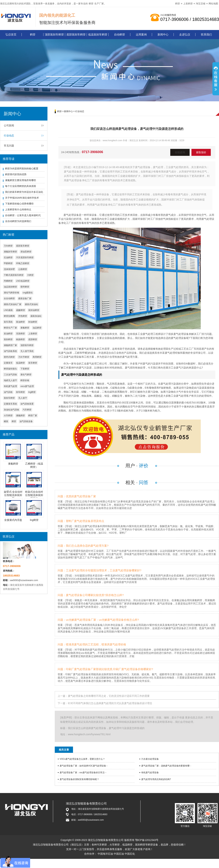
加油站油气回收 (11, 410)
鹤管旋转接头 (10, 369)
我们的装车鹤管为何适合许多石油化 (24, 192)
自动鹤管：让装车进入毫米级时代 (23, 215)
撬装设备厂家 (25, 298)
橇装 (6, 421)
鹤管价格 (25, 380)
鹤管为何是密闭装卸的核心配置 (22, 169)
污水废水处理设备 (150, 759)
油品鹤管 (37, 328)
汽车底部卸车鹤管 (25, 258)
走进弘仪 (185, 34)
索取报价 (201, 152)
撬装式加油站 (31, 304)
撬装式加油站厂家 (13, 304)
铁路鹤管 (20, 339)
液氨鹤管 (20, 416)
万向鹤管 (8, 246)
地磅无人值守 (10, 380)
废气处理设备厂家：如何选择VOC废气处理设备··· (84, 766)
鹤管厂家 (33, 416)
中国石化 (130, 854)
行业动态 (9, 136)
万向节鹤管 (24, 357)
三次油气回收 (10, 375)
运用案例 (141, 34)
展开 (216, 79)
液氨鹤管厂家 (10, 345)
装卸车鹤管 (9, 398)
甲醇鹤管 (8, 263)
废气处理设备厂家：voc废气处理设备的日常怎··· (83, 773)
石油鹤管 (8, 258)
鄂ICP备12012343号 (147, 840)
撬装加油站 (36, 316)
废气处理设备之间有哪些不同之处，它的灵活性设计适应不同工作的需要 (109, 696)
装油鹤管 (20, 322)
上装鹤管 (188, 4)
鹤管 (91, 4)
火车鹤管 (8, 416)
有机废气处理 (10, 386)
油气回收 (8, 392)
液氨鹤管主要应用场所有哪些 (21, 180)
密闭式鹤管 (9, 357)
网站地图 (213, 4)
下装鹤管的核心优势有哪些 (19, 204)
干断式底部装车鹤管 (14, 275)
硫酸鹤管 (21, 310)
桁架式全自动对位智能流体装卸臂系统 (34, 495)
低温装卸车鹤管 (98, 34)
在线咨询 (180, 152)
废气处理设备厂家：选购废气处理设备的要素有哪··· (166, 766)
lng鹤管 (32, 392)
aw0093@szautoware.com (24, 580)
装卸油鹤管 (34, 310)
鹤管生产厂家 (10, 328)
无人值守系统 (27, 351)
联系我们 (206, 34)
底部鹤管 (33, 339)
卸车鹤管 (20, 392)
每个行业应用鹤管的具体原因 (21, 186)
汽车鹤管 (27, 410)
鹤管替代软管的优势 (16, 174)
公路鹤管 (23, 269)
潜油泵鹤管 (26, 252)
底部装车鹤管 (23, 246)
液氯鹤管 (25, 328)
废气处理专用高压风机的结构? (156, 779)
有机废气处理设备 (150, 773)
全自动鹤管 (9, 298)
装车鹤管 (33, 363)
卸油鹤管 (33, 322)
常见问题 (9, 146)
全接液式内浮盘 (13, 520)
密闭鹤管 (25, 287)
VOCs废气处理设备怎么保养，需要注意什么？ (82, 759)
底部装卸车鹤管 (76, 34)
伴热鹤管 (23, 316)
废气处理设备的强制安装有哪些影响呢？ (79, 779)
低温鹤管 (20, 363)
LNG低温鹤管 (23, 281)
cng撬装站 (28, 293)
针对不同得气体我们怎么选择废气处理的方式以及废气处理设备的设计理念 (110, 703)
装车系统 (8, 322)
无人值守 (23, 398)
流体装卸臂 (9, 269)
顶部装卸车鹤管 (54, 34)
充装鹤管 (20, 334)
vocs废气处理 (27, 386)
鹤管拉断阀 (9, 316)
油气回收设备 (26, 421)
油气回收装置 (27, 404)
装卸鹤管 (8, 339)
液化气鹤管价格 (11, 293)
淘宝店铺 (201, 4)
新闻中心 (163, 34)
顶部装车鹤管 (27, 345)
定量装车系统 (10, 404)
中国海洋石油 (105, 854)
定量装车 (8, 363)
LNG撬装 (8, 310)
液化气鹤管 (26, 375)
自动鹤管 (120, 34)
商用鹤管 (37, 357)
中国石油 (119, 854)
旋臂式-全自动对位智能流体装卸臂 (13, 495)
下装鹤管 (25, 369)
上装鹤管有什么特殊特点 (18, 210)
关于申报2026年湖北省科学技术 (22, 198)
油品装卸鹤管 (10, 287)
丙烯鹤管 (8, 281)
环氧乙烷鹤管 (23, 263)
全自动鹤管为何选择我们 (18, 221)
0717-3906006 (93, 152)
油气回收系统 (10, 351)
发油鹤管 (8, 334)
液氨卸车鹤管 (10, 252)
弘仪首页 (11, 34)
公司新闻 (9, 125)
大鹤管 (30, 275)
